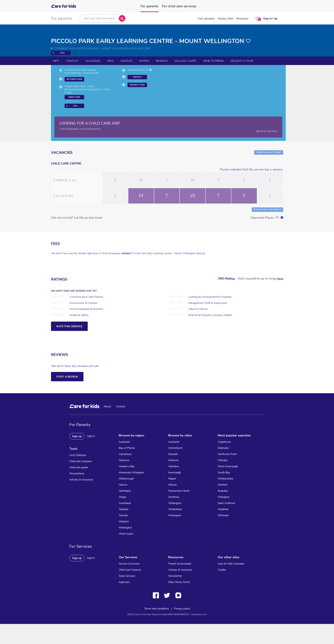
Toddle (222, 570)
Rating (144, 61)
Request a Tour (242, 61)
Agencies (124, 582)
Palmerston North (179, 491)
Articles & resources (81, 480)
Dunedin (173, 454)
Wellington (125, 528)
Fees (110, 61)
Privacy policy (182, 609)
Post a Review (67, 377)
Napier (172, 479)
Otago (123, 497)
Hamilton (174, 466)
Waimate (223, 448)
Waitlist (127, 61)
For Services (81, 546)
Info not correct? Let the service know (77, 218)
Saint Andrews (226, 503)
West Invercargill (228, 466)
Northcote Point (227, 454)
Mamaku (223, 460)
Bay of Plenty (127, 448)
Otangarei (224, 497)
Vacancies (93, 61)
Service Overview (129, 564)
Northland (125, 491)
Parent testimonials (180, 564)
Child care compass (81, 461)
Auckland (124, 442)
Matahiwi (223, 509)
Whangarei (175, 515)
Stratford (174, 497)
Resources (242, 19)
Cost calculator (206, 19)
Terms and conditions (157, 609)
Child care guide (79, 467)
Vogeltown (224, 442)
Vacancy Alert (226, 19)
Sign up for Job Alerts (267, 131)
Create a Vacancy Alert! (269, 152)
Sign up (77, 436)
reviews (162, 61)
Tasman (123, 515)
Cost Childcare (78, 455)
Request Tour (137, 85)
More (280, 279)
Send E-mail (74, 97)
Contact (72, 61)
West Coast (126, 534)
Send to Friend (214, 61)
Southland (125, 503)
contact (126, 253)
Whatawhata (225, 479)
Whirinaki (223, 515)
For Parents (80, 425)
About (107, 406)
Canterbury (125, 454)
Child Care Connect (130, 570)
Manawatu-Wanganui (131, 472)
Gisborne (124, 460)
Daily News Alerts (179, 582)
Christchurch (175, 448)
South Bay (224, 472)
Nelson (123, 485)
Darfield (222, 485)
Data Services (127, 576)
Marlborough (126, 479)
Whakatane (175, 509)
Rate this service (69, 326)
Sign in (91, 436)
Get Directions (74, 79)
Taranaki (124, 509)
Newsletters (77, 474)
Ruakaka (223, 491)
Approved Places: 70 (139, 70)
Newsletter (175, 576)
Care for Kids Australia (231, 564)
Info (56, 61)
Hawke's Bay (127, 466)
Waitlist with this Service (267, 210)
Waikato (124, 521)
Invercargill (175, 472)
